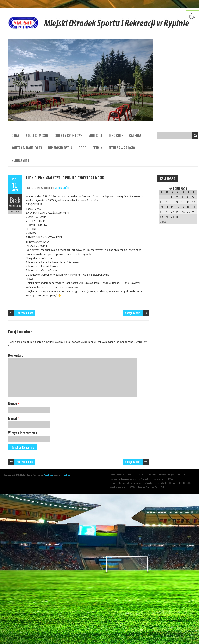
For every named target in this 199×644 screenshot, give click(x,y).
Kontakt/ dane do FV (27, 148)
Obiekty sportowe (68, 136)
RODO (82, 148)
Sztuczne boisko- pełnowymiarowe (126, 483)
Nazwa (14, 404)
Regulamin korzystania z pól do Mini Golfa (130, 479)
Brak (15, 200)
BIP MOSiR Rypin (60, 148)
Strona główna (117, 475)
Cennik (97, 148)
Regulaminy (20, 160)
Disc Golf (116, 136)
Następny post (133, 313)
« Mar (164, 222)
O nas (15, 136)
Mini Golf (95, 136)
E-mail (14, 418)
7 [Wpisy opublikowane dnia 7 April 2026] (166, 202)
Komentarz (16, 355)
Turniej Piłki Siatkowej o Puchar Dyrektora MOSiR (65, 178)
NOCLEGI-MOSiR (37, 136)
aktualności (62, 188)
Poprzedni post (25, 313)
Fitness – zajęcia (122, 148)
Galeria (135, 136)
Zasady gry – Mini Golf (156, 483)
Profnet (66, 475)
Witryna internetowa (23, 433)
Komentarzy (15, 205)
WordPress (48, 475)
